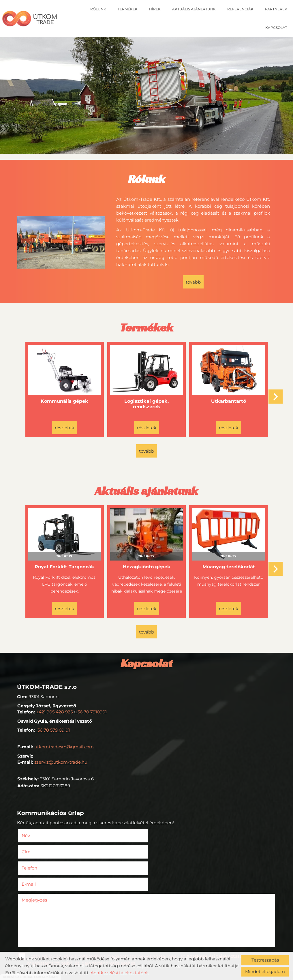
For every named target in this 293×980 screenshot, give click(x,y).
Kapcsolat (276, 28)
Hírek (155, 9)
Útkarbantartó (228, 401)
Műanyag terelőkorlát (228, 566)
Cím (156, 834)
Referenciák (240, 9)
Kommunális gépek (65, 401)
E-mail (167, 851)
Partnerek (276, 9)
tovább (193, 282)
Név (35, 834)
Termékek (128, 9)
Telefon (38, 851)
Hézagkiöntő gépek (146, 566)
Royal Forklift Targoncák (65, 566)
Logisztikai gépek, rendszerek (146, 404)
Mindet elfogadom (265, 971)
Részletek (65, 427)
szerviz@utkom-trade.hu (61, 761)
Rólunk (98, 9)
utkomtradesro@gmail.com (64, 746)
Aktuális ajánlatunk (194, 9)
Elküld (27, 948)
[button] (276, 397)
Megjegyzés (35, 866)
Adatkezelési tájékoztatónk (120, 973)
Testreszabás (265, 960)
